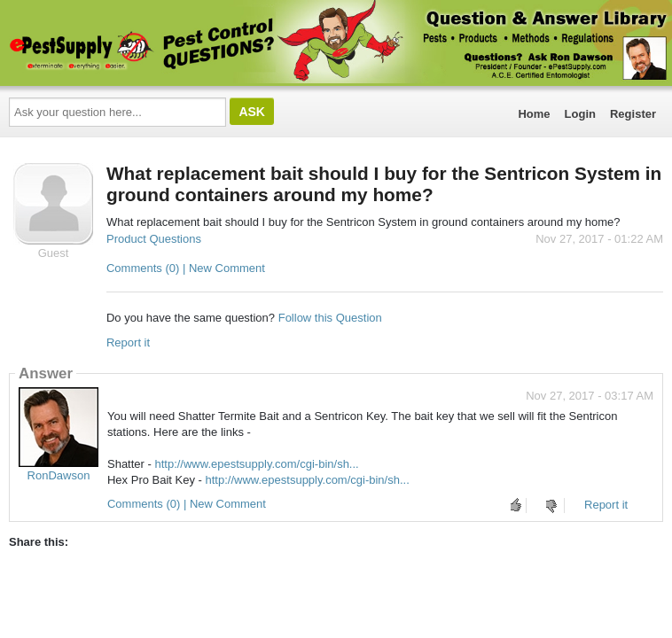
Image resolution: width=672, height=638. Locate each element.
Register (633, 114)
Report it (128, 342)
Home (534, 114)
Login (580, 114)
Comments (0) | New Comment (186, 268)
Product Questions (154, 239)
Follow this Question (330, 318)
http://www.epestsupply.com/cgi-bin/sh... (256, 464)
